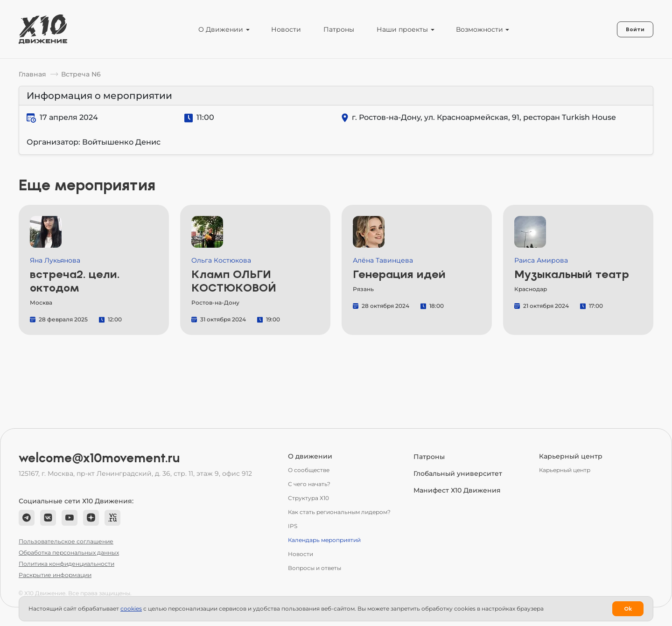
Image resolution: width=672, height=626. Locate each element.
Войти (635, 29)
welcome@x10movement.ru (99, 458)
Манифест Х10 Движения (457, 490)
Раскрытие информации (55, 575)
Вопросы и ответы (315, 568)
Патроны (339, 29)
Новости (286, 29)
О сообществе (309, 470)
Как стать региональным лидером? (339, 512)
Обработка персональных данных (69, 553)
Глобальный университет (458, 473)
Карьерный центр (565, 470)
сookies (131, 609)
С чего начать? (309, 484)
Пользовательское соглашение (66, 541)
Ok (628, 609)
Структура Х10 (308, 498)
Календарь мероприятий (324, 540)
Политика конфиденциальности (66, 564)
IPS (293, 526)
